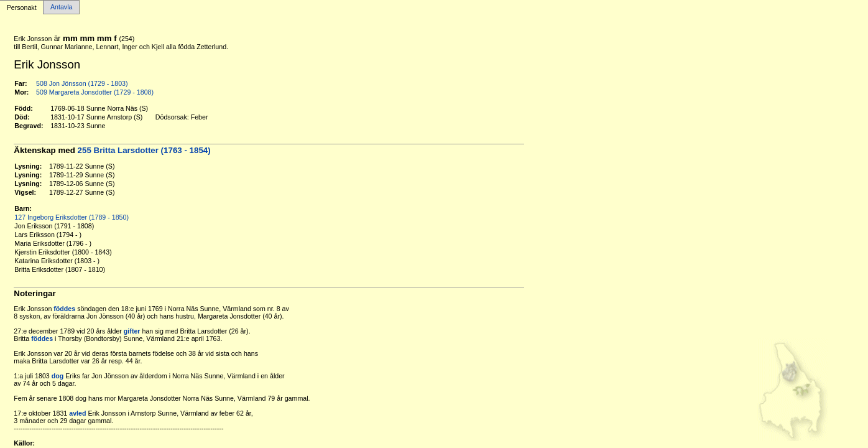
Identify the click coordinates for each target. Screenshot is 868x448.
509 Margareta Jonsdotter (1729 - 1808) (95, 92)
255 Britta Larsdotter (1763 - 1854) (144, 150)
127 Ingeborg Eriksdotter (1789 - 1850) (72, 217)
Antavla (62, 7)
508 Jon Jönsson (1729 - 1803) (82, 83)
